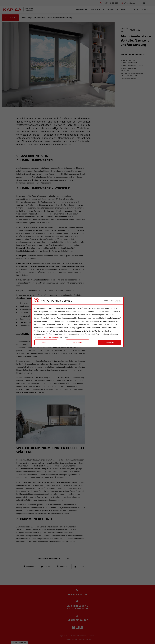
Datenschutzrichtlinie (51, 337)
